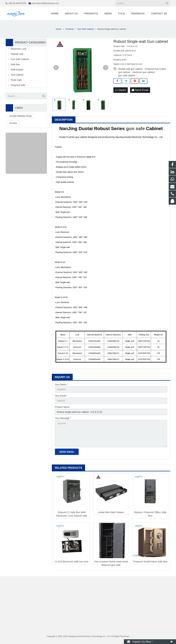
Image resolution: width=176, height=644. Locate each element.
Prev (56, 68)
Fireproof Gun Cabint (156, 69)
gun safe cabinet (127, 75)
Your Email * (61, 396)
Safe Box (15, 64)
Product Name (62, 407)
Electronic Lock (18, 49)
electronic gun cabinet (143, 72)
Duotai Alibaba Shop (21, 116)
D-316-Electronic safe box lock (72, 561)
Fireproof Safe (18, 85)
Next (106, 68)
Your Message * (63, 418)
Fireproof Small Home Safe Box (150, 561)
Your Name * (61, 385)
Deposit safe (17, 54)
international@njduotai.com (45, 3)
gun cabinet (124, 72)
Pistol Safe (16, 80)
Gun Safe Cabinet (20, 59)
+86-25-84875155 (17, 3)
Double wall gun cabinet (130, 69)
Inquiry (121, 90)
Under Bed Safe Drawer (111, 512)
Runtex (13, 123)
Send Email (140, 90)
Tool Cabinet (17, 75)
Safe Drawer (17, 70)
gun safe (135, 129)
